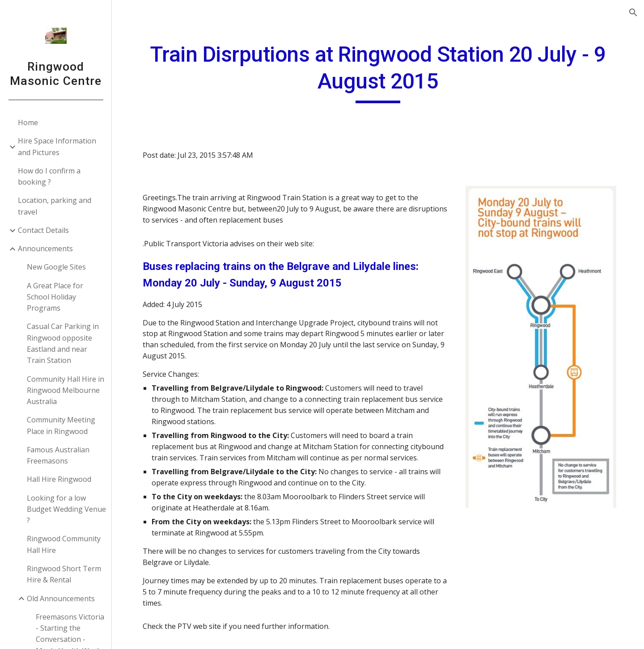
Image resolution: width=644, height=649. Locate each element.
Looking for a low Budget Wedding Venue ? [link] (66, 509)
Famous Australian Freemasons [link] (58, 455)
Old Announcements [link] (61, 598)
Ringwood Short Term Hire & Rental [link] (64, 574)
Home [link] (28, 122)
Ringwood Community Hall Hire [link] (64, 544)
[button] (633, 13)
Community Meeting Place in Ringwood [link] (61, 425)
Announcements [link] (45, 249)
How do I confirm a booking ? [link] (49, 176)
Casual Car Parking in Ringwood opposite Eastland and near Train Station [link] (63, 343)
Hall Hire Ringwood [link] (59, 479)
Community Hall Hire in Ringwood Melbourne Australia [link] (66, 390)
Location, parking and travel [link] (55, 206)
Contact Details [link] (43, 230)
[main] (378, 72)
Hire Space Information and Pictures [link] (57, 146)
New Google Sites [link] (56, 267)
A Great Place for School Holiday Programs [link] (55, 297)
